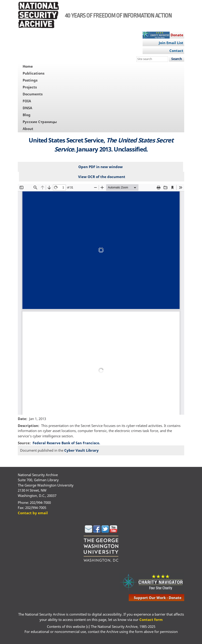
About (28, 129)
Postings (30, 80)
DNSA (27, 108)
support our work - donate (158, 598)
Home (28, 66)
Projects (30, 87)
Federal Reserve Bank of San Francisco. (66, 443)
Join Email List (171, 43)
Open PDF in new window (101, 167)
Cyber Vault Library (81, 450)
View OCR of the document (102, 177)
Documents (33, 94)
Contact (176, 51)
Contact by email (33, 513)
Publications (34, 73)
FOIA (27, 101)
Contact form (151, 620)
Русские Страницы (40, 122)
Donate (177, 35)
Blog (27, 115)
